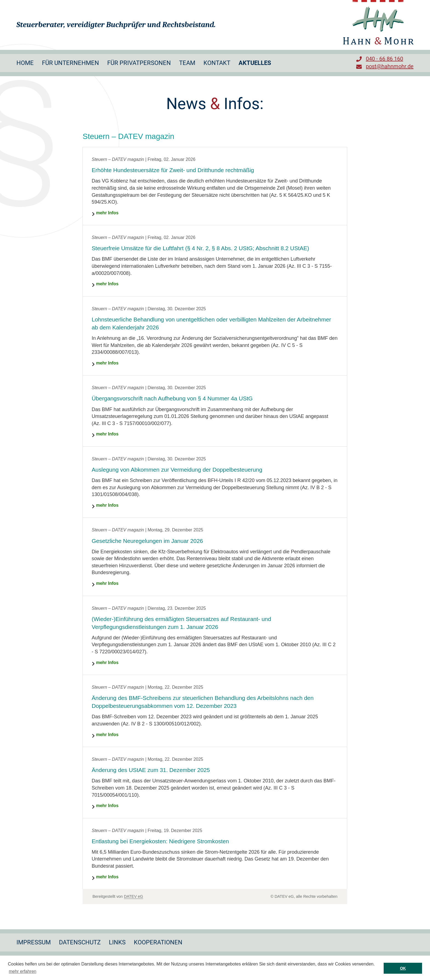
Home (25, 63)
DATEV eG (134, 896)
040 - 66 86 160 (384, 59)
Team (187, 63)
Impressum (34, 942)
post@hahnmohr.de (390, 66)
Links (117, 942)
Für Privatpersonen (139, 63)
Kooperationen (158, 942)
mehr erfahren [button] (23, 971)
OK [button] (403, 968)
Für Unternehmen (70, 63)
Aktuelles (255, 63)
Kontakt (217, 63)
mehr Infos (107, 213)
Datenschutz (80, 942)
